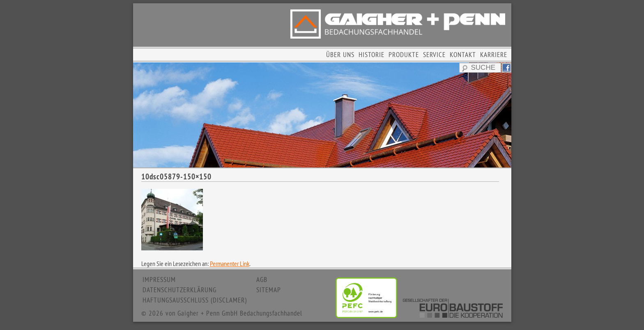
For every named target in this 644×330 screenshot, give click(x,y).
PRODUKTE (404, 55)
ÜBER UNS (340, 55)
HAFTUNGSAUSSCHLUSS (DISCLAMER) (195, 300)
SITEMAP (269, 290)
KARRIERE (494, 55)
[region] (322, 115)
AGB (262, 280)
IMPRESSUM (159, 280)
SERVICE (434, 55)
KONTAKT (463, 55)
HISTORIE (371, 55)
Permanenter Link (230, 264)
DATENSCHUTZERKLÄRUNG (179, 290)
